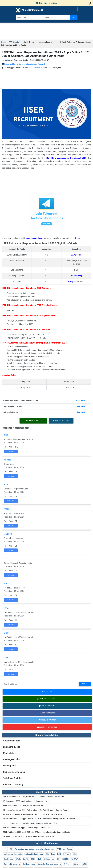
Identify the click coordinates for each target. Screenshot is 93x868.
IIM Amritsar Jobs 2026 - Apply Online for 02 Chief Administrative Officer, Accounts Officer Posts (39, 819)
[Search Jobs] (74, 17)
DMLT (85, 864)
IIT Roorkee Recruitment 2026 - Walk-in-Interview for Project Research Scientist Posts (35, 810)
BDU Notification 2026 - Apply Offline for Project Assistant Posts (27, 828)
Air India (7, 460)
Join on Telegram (46, 3)
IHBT (6, 583)
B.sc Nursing (8, 859)
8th (11, 849)
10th (5, 849)
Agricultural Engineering (45, 849)
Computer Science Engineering (49, 864)
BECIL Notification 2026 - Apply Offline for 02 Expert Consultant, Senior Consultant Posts (36, 832)
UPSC (6, 608)
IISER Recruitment (15, 42)
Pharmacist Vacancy (13, 784)
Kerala (38, 68)
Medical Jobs (10, 753)
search (85, 684)
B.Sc (74, 854)
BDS (32, 859)
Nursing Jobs (10, 766)
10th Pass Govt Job (13, 778)
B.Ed (59, 854)
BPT (59, 859)
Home (4, 42)
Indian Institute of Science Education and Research (25, 64)
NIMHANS (8, 534)
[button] (89, 3)
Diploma (77, 864)
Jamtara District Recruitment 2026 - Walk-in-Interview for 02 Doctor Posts (31, 823)
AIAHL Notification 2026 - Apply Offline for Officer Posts (24, 806)
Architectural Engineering (13, 854)
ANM (59, 849)
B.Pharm (67, 854)
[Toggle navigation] (75, 9)
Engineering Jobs (12, 747)
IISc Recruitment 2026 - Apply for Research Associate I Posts (26, 801)
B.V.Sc (18, 859)
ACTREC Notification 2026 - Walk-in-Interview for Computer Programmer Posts (33, 814)
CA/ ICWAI (74, 859)
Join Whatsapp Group (33, 421)
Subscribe (47, 692)
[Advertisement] (47, 31)
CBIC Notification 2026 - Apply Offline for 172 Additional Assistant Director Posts (33, 797)
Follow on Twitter (47, 720)
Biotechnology (49, 859)
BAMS (26, 859)
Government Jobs (12, 741)
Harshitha (6, 60)
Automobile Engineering (34, 854)
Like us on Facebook (47, 713)
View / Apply (11, 451)
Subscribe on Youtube (47, 727)
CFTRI (6, 509)
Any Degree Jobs (11, 759)
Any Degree (68, 849)
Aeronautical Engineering (24, 849)
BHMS (39, 859)
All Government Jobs (29, 10)
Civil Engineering (29, 864)
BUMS (65, 859)
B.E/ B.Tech (50, 854)
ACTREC (7, 485)
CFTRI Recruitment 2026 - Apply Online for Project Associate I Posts (29, 836)
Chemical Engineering (12, 864)
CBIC (6, 435)
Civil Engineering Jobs (14, 772)
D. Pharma (68, 864)
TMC (6, 559)
